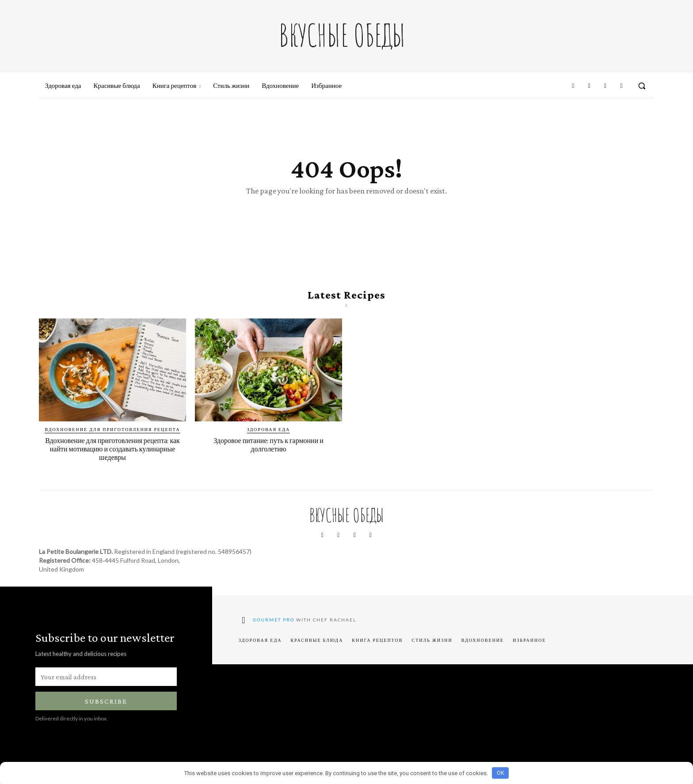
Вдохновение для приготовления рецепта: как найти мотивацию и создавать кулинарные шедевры (113, 458)
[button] (642, 86)
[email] (106, 686)
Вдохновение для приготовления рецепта (112, 439)
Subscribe (106, 710)
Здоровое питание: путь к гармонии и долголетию (269, 454)
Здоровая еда (268, 439)
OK (501, 773)
